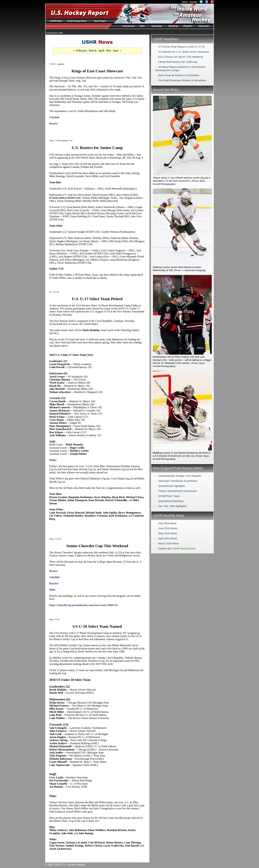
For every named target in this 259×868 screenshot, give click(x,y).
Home (185, 2)
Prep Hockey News (77, 21)
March (93, 51)
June (116, 51)
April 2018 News (168, 538)
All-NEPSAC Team (169, 496)
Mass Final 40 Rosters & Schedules (179, 75)
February (82, 51)
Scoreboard (128, 26)
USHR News (56, 21)
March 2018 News (169, 543)
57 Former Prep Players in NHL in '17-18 (181, 47)
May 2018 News (167, 533)
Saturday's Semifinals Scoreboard (178, 481)
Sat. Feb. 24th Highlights (172, 506)
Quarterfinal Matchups (171, 501)
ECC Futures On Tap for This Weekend (181, 57)
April (101, 51)
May (108, 51)
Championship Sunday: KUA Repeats (180, 476)
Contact (193, 2)
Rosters (54, 124)
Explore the (177, 548)
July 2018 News (167, 523)
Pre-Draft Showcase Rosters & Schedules (182, 80)
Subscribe (204, 26)
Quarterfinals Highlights (172, 486)
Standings (157, 26)
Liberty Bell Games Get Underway (178, 62)
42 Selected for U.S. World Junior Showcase (184, 52)
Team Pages (100, 21)
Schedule (55, 117)
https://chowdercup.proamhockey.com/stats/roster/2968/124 (84, 605)
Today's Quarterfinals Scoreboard (177, 491)
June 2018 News (168, 528)
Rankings (173, 26)
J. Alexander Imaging (193, 270)
